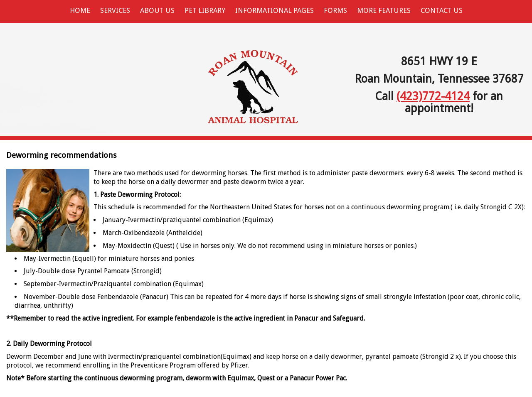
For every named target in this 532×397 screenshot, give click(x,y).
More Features (384, 10)
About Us (157, 10)
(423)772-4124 (433, 96)
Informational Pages (275, 10)
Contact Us (442, 10)
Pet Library (205, 10)
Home (80, 10)
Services (115, 10)
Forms (335, 10)
